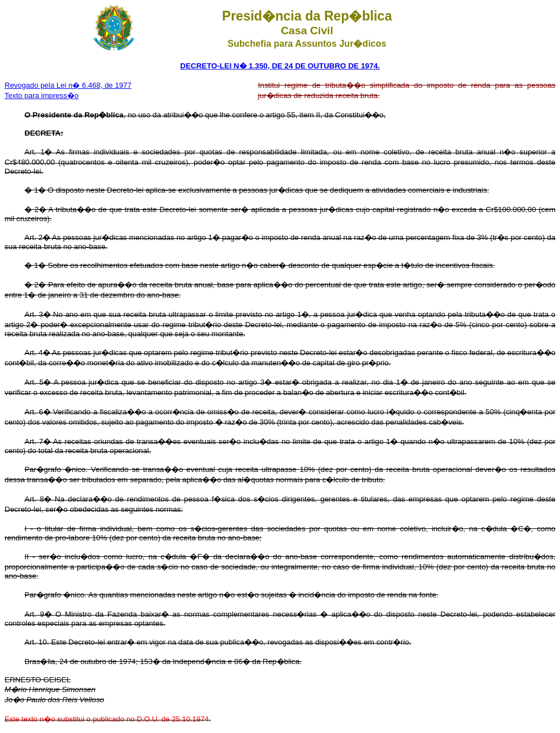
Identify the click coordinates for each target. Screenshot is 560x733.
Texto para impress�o (42, 95)
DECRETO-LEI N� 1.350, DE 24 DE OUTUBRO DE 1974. (280, 66)
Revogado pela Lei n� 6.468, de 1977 (68, 85)
